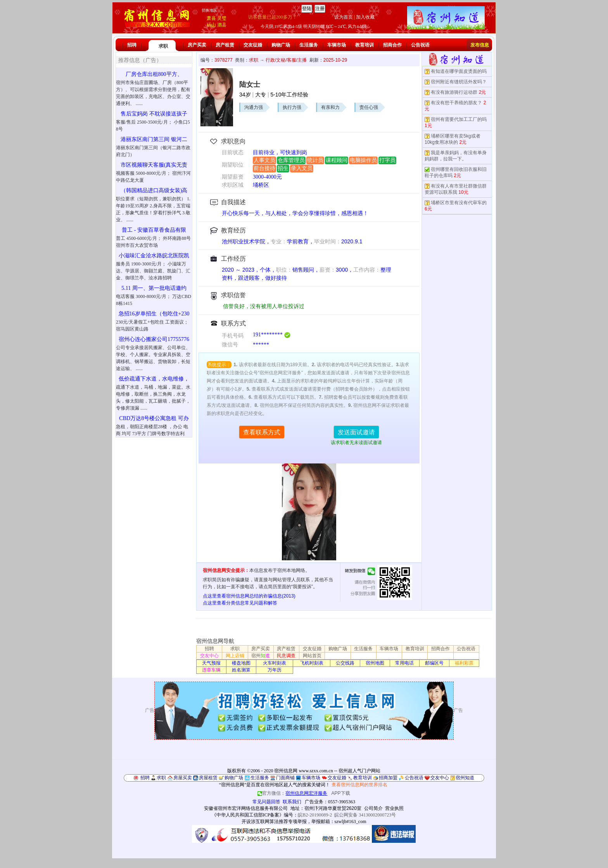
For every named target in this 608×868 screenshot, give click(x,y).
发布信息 (480, 45)
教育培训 (364, 45)
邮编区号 (434, 663)
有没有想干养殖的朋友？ (456, 103)
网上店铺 (235, 656)
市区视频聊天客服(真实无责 (154, 165)
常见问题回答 (266, 802)
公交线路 (345, 663)
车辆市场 (337, 45)
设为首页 (344, 17)
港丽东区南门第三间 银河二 (154, 139)
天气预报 (211, 663)
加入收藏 (365, 17)
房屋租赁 (208, 778)
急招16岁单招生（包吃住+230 (154, 314)
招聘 (132, 45)
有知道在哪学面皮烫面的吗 (459, 71)
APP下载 (341, 793)
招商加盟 (388, 778)
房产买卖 (197, 45)
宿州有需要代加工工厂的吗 (459, 119)
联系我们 (292, 802)
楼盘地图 (241, 663)
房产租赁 (225, 45)
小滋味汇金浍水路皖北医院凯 (154, 256)
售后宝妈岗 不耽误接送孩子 (154, 114)
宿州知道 (465, 778)
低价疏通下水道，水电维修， (154, 379)
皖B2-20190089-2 (315, 815)
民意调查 (286, 656)
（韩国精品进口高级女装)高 (154, 190)
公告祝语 (420, 45)
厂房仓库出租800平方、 (154, 74)
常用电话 (404, 663)
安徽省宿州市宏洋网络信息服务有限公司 (246, 808)
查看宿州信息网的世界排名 (359, 785)
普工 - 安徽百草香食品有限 (154, 230)
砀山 (211, 25)
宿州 (261, 656)
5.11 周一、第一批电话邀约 (154, 288)
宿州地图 (375, 663)
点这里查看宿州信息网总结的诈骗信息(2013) (249, 596)
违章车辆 (211, 670)
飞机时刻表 (312, 663)
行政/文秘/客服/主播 (286, 60)
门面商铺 (285, 778)
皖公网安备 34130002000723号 (365, 815)
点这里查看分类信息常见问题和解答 (240, 603)
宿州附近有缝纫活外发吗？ (459, 82)
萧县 (211, 18)
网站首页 (312, 656)
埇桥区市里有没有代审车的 (459, 203)
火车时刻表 (275, 663)
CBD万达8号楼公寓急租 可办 (154, 418)
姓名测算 (241, 670)
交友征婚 (253, 45)
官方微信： (293, 793)
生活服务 (309, 45)
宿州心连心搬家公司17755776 (154, 339)
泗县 (222, 25)
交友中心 (209, 656)
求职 (163, 46)
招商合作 (392, 45)
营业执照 (394, 808)
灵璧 (222, 18)
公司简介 (373, 808)
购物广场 (281, 45)
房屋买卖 (183, 778)
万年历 (275, 670)
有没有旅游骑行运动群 (454, 92)
